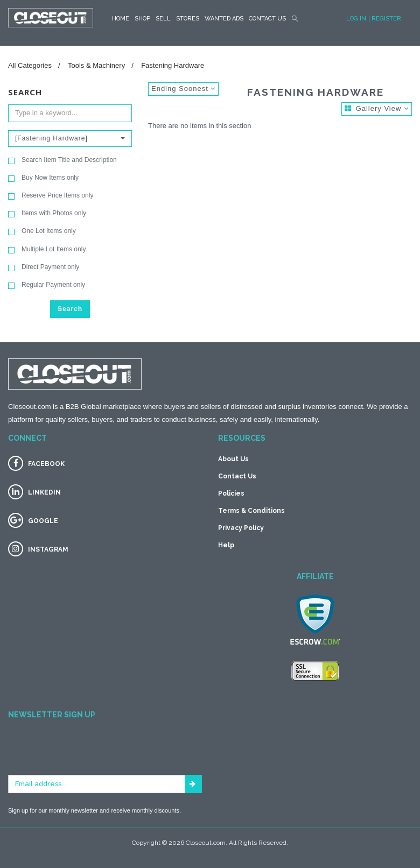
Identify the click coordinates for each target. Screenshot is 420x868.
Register (386, 19)
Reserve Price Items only (51, 196)
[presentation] (90, 754)
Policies (231, 493)
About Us (233, 459)
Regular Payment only (47, 285)
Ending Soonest (183, 89)
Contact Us (267, 19)
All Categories (30, 65)
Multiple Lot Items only (47, 249)
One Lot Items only (42, 231)
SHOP (142, 19)
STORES (188, 19)
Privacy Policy (241, 528)
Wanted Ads (224, 19)
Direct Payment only (44, 267)
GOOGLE (43, 521)
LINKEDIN (44, 492)
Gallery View (377, 108)
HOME (121, 19)
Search (70, 309)
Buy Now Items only (43, 178)
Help (226, 545)
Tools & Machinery (96, 65)
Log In (356, 19)
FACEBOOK (46, 464)
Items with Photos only (47, 213)
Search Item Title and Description (62, 160)
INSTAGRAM (48, 549)
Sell (163, 19)
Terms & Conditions (251, 511)
